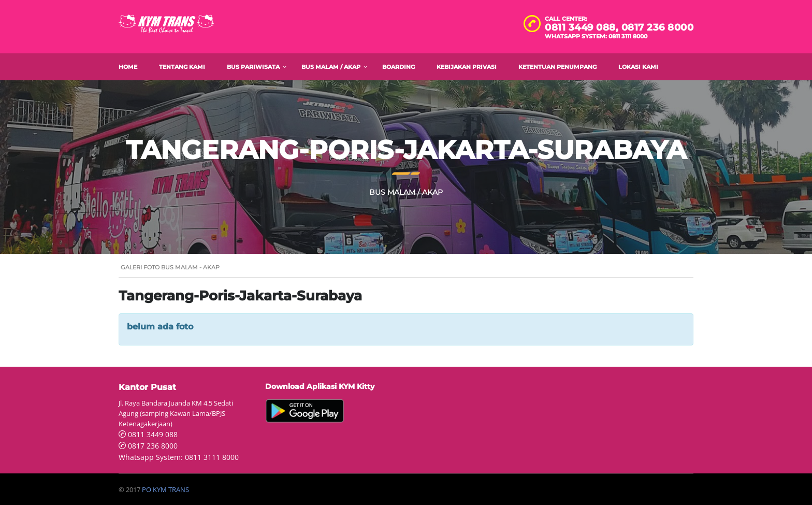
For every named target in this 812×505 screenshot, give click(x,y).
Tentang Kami (182, 67)
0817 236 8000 (658, 27)
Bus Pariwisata (253, 67)
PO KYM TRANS (165, 489)
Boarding (398, 67)
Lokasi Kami (638, 67)
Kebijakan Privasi (467, 67)
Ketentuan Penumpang (557, 67)
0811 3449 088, (583, 27)
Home (128, 67)
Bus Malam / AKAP (331, 67)
